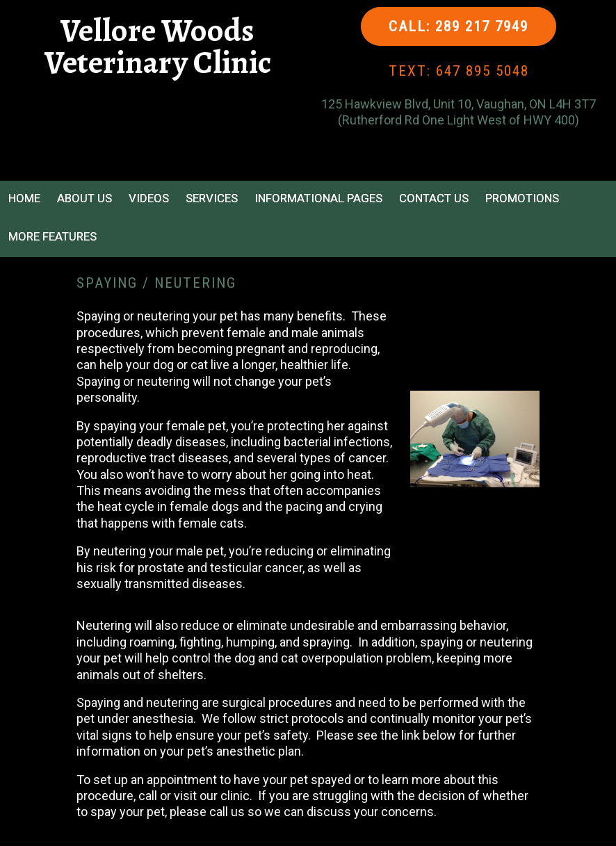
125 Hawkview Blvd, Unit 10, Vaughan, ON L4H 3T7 (459, 104)
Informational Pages (318, 198)
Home (24, 198)
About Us (84, 198)
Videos (149, 198)
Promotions (522, 198)
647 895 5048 (483, 71)
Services (212, 198)
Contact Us (434, 198)
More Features (52, 236)
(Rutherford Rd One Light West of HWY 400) (459, 120)
